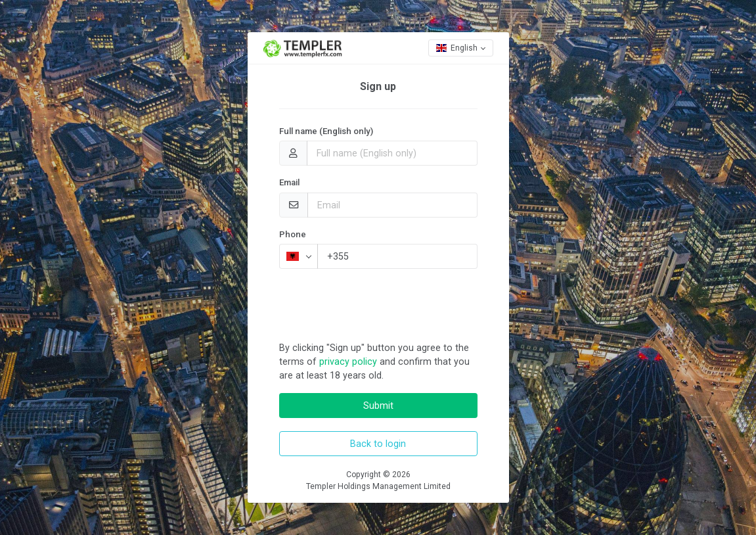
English (457, 48)
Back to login (378, 444)
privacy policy (348, 361)
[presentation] (379, 305)
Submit (378, 406)
